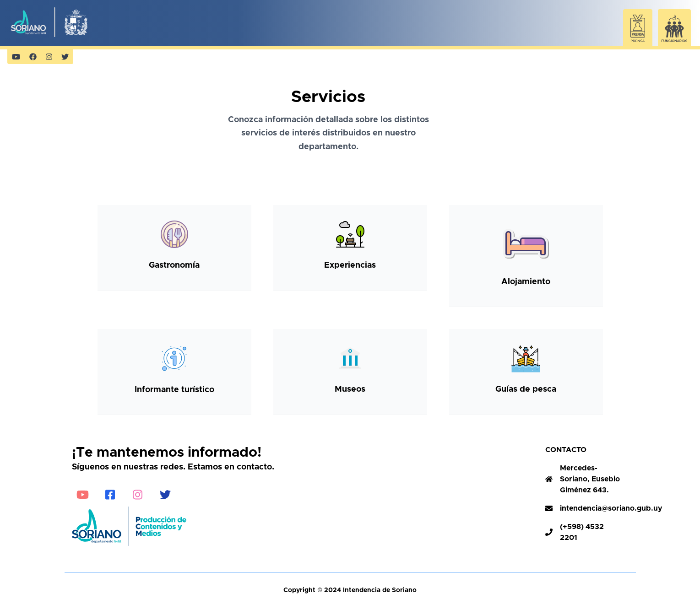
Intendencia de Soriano (379, 590)
